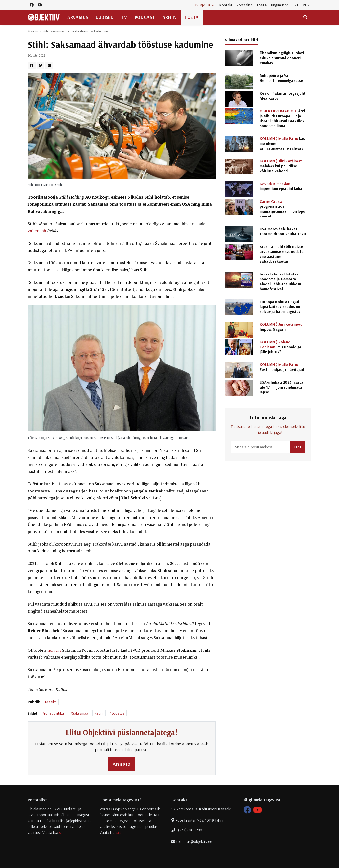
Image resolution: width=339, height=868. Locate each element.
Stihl (100, 713)
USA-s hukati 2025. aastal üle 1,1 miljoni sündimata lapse (282, 387)
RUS (306, 5)
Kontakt (226, 5)
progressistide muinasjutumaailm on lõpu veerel (283, 209)
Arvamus (78, 17)
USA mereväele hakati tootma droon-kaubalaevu (283, 231)
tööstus (118, 713)
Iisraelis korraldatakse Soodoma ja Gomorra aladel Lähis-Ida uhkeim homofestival (280, 281)
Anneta (122, 764)
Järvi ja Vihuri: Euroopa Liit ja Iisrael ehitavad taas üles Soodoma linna (282, 118)
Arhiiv (170, 17)
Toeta (261, 5)
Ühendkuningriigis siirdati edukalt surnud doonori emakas (282, 58)
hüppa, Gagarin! (281, 327)
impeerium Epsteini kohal (282, 186)
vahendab (37, 231)
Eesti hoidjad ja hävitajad (282, 367)
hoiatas (54, 650)
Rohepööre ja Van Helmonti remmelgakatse (281, 78)
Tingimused (280, 5)
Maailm (33, 31)
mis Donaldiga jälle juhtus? (281, 347)
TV (124, 17)
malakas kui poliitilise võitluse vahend (281, 166)
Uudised (105, 17)
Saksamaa (80, 713)
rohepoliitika (54, 713)
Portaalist (244, 5)
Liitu (298, 447)
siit (61, 832)
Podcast (145, 17)
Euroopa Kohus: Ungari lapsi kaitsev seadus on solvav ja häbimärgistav (280, 306)
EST (296, 5)
